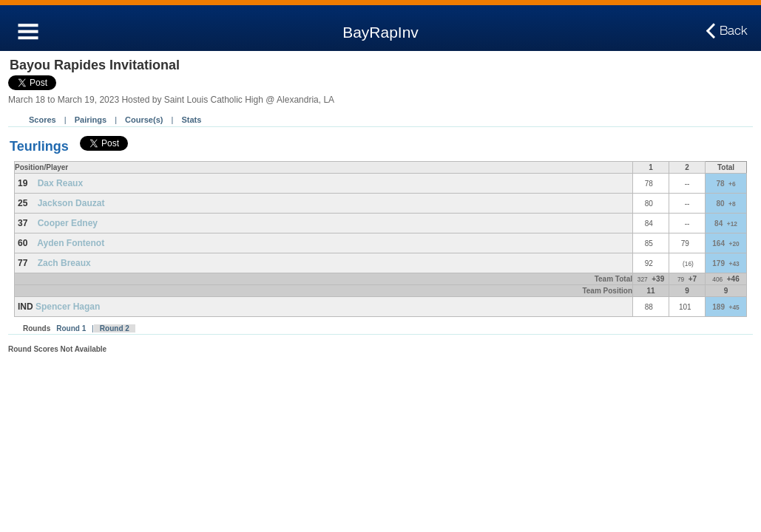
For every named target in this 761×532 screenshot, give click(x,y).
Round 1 (71, 328)
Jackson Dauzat (71, 203)
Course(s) (144, 120)
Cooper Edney (68, 223)
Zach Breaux (64, 263)
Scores (43, 120)
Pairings (91, 120)
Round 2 (115, 328)
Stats (191, 120)
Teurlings (39, 146)
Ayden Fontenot (71, 243)
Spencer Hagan (68, 307)
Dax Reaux (60, 183)
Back (734, 31)
